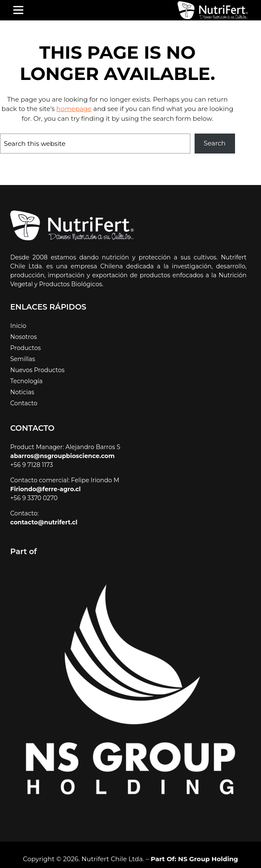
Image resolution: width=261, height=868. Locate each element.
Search (215, 143)
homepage (36, 109)
